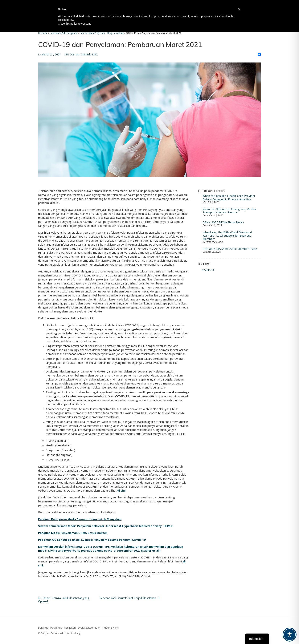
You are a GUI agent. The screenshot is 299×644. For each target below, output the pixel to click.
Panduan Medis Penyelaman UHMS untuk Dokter (73, 533)
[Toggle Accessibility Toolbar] (290, 635)
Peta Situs (56, 628)
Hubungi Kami (111, 628)
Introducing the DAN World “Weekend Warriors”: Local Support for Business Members (227, 235)
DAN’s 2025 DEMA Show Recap (223, 222)
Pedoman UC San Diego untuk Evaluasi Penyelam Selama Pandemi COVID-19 (92, 540)
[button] (239, 9)
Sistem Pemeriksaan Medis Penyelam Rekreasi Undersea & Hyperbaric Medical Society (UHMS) (106, 526)
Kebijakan (70, 628)
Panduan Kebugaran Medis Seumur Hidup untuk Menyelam (80, 519)
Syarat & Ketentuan (89, 628)
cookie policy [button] (66, 20)
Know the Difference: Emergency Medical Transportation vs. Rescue (229, 211)
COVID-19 (208, 270)
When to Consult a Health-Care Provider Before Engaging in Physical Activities (229, 197)
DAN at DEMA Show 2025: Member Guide (230, 249)
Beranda (43, 628)
